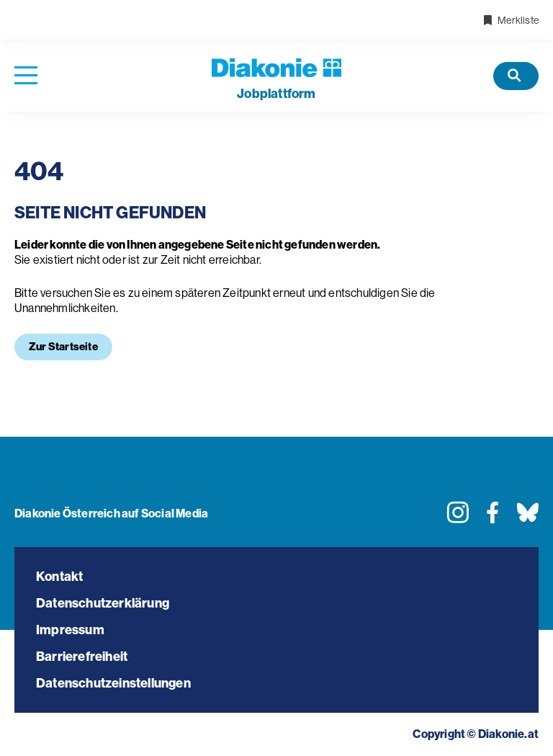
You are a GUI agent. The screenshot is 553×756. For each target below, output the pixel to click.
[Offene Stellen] (516, 76)
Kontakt (59, 577)
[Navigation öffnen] (26, 76)
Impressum (70, 630)
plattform (276, 94)
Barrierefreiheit (82, 657)
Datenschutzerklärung (103, 603)
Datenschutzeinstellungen (113, 683)
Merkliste (511, 20)
